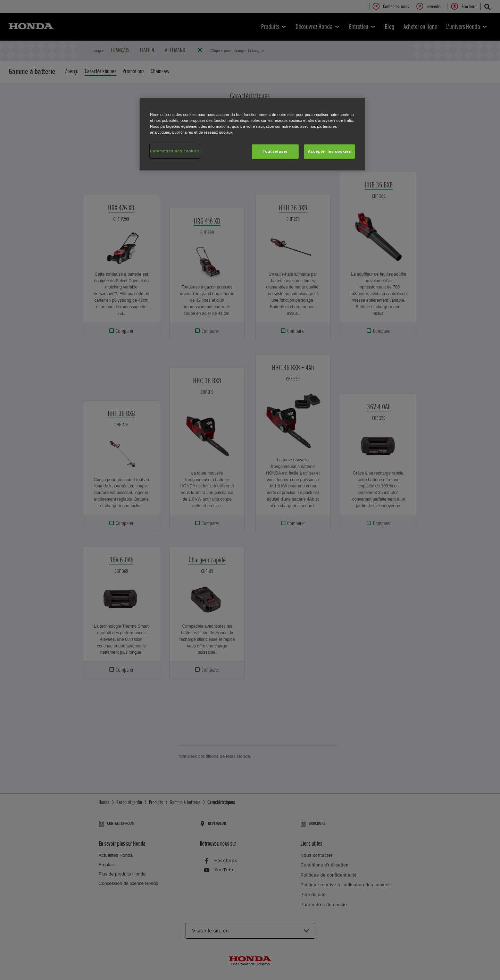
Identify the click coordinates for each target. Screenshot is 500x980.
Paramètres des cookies (175, 151)
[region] (252, 134)
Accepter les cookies (329, 151)
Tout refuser (275, 151)
